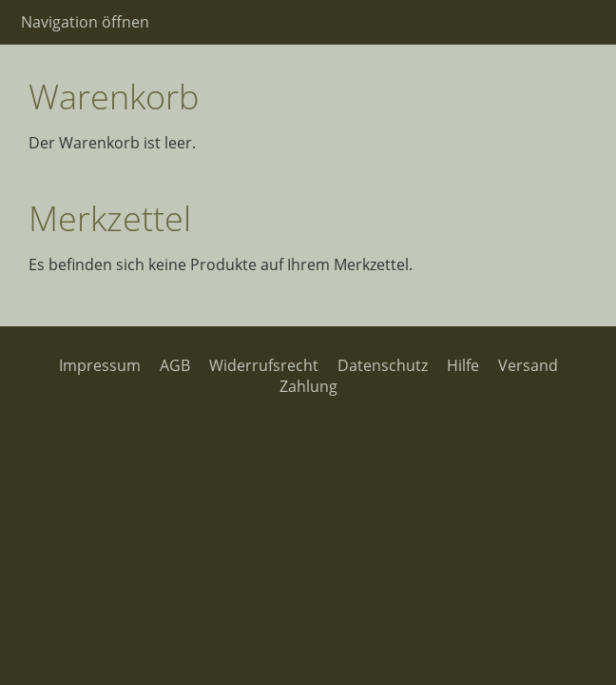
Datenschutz (383, 365)
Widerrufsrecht (264, 365)
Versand (528, 365)
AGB (175, 365)
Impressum (100, 365)
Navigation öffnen (85, 22)
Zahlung (308, 386)
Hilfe (463, 365)
